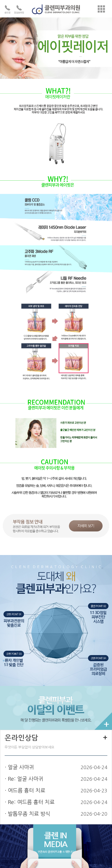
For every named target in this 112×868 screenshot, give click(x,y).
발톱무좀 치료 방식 (29, 814)
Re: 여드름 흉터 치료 (31, 802)
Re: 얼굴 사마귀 (26, 779)
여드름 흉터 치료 (27, 791)
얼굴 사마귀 (21, 767)
